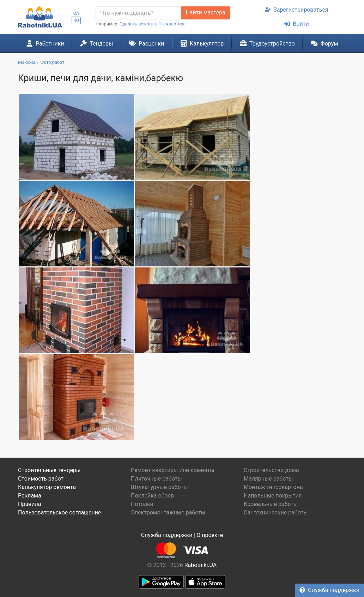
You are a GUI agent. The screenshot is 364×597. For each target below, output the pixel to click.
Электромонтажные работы (168, 512)
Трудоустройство (267, 43)
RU (76, 20)
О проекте (210, 535)
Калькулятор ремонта (47, 487)
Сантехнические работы (276, 512)
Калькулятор (202, 43)
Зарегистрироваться (296, 10)
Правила (29, 504)
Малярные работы (268, 479)
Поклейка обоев (152, 496)
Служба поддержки (329, 590)
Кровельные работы (271, 504)
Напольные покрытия (273, 496)
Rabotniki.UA (201, 565)
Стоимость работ (41, 479)
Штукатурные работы (159, 487)
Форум (324, 43)
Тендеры (96, 43)
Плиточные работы (156, 479)
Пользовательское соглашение (60, 512)
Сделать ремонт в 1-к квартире (153, 24)
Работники (45, 43)
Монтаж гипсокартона (273, 487)
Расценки (147, 43)
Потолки (142, 504)
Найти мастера (205, 13)
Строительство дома (271, 470)
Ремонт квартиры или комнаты (173, 470)
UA (76, 13)
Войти (296, 24)
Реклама (30, 496)
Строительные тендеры (49, 470)
